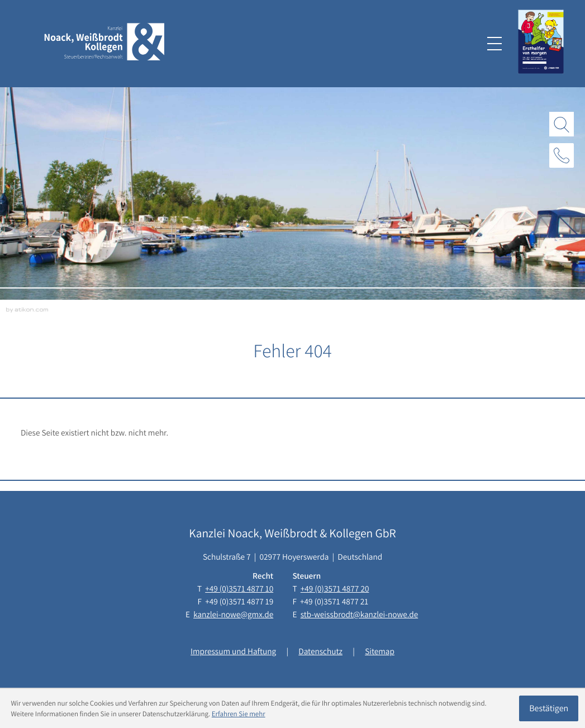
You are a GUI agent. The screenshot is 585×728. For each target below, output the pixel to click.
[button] (562, 155)
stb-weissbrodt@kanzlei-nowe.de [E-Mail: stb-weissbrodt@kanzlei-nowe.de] (360, 614)
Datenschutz (320, 651)
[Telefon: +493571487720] (335, 589)
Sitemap (380, 651)
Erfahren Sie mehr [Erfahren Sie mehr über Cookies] (239, 714)
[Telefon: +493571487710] (239, 589)
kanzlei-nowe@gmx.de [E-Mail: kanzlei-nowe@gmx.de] (233, 614)
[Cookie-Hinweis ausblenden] (549, 708)
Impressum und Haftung (233, 651)
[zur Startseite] (104, 44)
